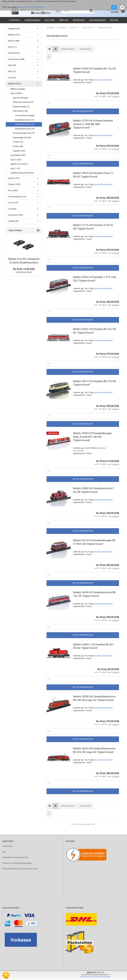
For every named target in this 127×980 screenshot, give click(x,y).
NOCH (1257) (14, 178)
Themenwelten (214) (17, 197)
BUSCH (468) (14, 41)
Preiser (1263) (14, 184)
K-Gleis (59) (18, 146)
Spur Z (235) (16, 160)
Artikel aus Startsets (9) (23, 102)
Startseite (14, 20)
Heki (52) (12, 65)
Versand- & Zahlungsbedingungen (17, 863)
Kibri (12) (12, 71)
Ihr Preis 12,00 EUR (24, 269)
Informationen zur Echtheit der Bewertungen (96, 977)
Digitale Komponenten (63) (22, 173)
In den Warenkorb (83, 111)
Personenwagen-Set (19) (24, 133)
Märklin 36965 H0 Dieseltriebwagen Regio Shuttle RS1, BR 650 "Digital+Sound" (92, 437)
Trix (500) (12, 209)
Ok (114, 7)
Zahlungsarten (97, 20)
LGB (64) (12, 78)
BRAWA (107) (14, 35)
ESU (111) (12, 47)
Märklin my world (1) (19, 164)
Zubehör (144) (19, 151)
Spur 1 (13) (15, 168)
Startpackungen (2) (21, 107)
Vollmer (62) (13, 221)
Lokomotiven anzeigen (25, 115)
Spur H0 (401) (16, 93)
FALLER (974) (14, 53)
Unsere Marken (32, 20)
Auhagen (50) (14, 29)
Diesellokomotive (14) (25, 124)
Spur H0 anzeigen (20, 98)
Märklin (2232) (14, 84)
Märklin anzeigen (18, 89)
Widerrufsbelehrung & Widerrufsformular (20, 869)
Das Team (50, 20)
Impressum (7, 846)
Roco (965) (13, 190)
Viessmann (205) (16, 215)
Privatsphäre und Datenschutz (31, 7)
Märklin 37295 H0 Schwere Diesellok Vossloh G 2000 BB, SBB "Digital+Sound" (93, 124)
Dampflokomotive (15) (25, 120)
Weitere (114, 20)
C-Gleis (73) (18, 142)
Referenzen (79, 20)
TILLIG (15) (13, 203)
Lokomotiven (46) (20, 111)
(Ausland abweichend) (103, 80)
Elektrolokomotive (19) (25, 129)
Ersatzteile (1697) (18, 155)
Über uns (64, 20)
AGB (4, 852)
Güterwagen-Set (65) (22, 138)
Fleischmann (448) (16, 59)
